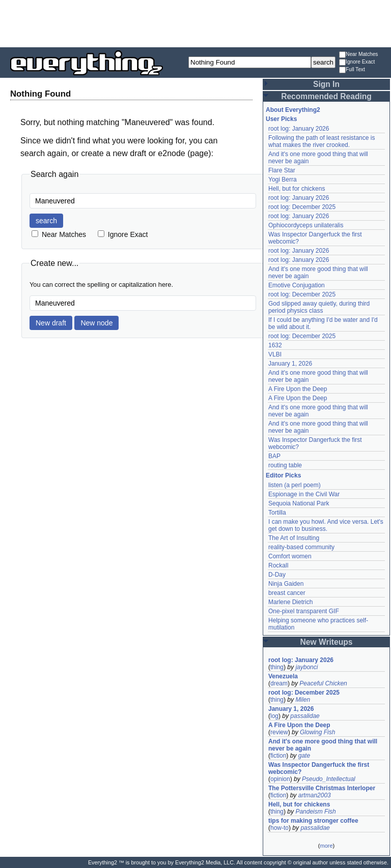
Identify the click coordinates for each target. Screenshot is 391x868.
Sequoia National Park (299, 503)
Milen (303, 700)
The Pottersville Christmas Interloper (322, 788)
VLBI (275, 354)
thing (277, 667)
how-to (280, 828)
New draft (51, 323)
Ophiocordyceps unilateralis (306, 225)
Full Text (352, 70)
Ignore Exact (357, 62)
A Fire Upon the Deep (298, 389)
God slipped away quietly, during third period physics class (319, 307)
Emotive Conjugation (297, 285)
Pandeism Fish (315, 812)
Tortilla (277, 513)
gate (304, 756)
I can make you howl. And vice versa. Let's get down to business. (326, 525)
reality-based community (301, 547)
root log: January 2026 (299, 129)
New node (96, 323)
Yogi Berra (283, 179)
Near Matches (358, 55)
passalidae (305, 716)
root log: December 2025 (302, 207)
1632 (275, 345)
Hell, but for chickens (297, 189)
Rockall (278, 565)
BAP (274, 456)
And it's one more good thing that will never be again (323, 745)
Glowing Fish (317, 732)
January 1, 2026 (290, 364)
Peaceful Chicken (323, 683)
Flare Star (282, 170)
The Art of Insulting (294, 538)
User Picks (281, 119)
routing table (285, 465)
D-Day (277, 575)
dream (279, 683)
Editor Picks (283, 475)
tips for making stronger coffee (313, 821)
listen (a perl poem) (295, 485)
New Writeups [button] (327, 642)
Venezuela (283, 676)
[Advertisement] (195, 23)
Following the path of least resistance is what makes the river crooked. (322, 141)
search (46, 221)
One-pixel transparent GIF (304, 611)
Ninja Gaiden (286, 584)
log (274, 716)
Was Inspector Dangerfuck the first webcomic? (319, 768)
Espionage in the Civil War (304, 494)
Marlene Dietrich (290, 602)
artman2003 (315, 795)
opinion (280, 779)
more (326, 846)
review (279, 732)
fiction (278, 756)
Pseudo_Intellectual (329, 779)
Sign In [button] (326, 84)
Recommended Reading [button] (326, 96)
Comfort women (290, 556)
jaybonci (306, 667)
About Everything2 (293, 110)
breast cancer (287, 593)
